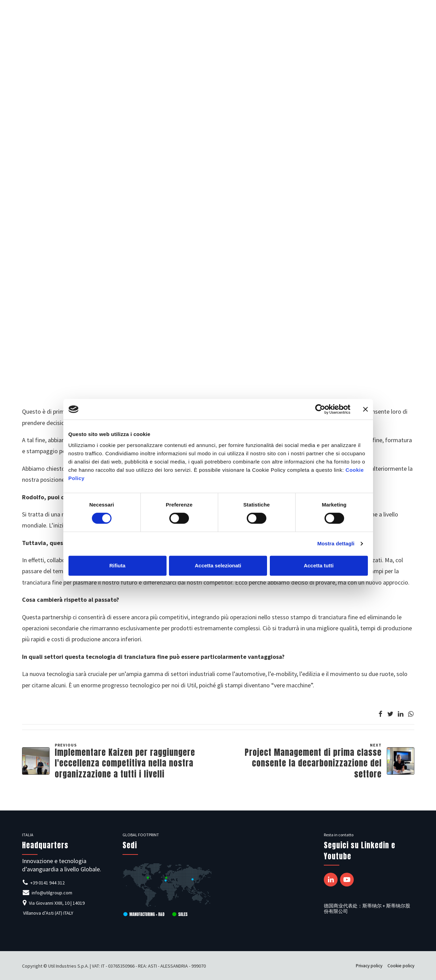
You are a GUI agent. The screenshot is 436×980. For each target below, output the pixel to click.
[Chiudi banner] (365, 409)
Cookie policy (401, 966)
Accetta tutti (319, 565)
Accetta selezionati (218, 565)
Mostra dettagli (336, 543)
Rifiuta (118, 565)
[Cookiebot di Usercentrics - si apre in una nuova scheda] (320, 409)
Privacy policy (369, 966)
